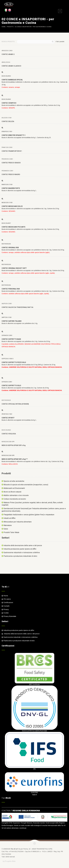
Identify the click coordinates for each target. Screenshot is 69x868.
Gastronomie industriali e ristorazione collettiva (22, 553)
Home (3, 27)
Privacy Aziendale (10, 616)
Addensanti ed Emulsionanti (14, 488)
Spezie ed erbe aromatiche (14, 481)
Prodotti (10, 27)
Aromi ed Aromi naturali (12, 492)
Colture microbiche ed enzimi (15, 499)
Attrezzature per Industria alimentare (18, 522)
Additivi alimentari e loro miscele (16, 495)
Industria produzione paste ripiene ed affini (20, 549)
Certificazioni (8, 603)
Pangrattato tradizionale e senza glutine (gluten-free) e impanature (29, 515)
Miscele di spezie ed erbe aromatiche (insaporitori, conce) (26, 485)
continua (23, 828)
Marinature (8, 525)
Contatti (6, 606)
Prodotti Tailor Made (11, 532)
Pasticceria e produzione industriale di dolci (20, 556)
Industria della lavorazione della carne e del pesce (23, 545)
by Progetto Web (9, 861)
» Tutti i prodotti (60, 42)
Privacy (6, 609)
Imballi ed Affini (9, 518)
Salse (6, 529)
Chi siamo (7, 599)
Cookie (6, 613)
